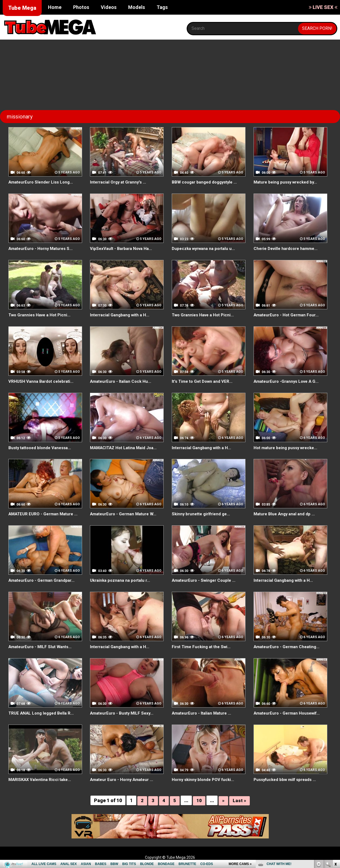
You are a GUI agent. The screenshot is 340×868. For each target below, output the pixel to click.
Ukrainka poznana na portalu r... (122, 580)
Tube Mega (22, 8)
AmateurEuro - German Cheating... (289, 647)
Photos (81, 7)
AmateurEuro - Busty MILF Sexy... (124, 713)
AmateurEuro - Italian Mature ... (204, 713)
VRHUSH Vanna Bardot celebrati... (43, 381)
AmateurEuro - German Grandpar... (44, 580)
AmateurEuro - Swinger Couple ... (206, 580)
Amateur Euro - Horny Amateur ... (124, 779)
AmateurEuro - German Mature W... (126, 514)
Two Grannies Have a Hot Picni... (42, 315)
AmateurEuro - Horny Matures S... (43, 248)
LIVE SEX (323, 7)
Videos (109, 7)
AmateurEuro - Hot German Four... (288, 315)
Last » (239, 800)
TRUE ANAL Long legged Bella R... (43, 713)
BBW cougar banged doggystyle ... (206, 182)
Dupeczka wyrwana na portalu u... (206, 248)
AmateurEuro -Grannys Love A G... (288, 381)
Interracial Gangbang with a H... (122, 315)
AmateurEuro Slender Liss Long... (43, 182)
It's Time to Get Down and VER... (204, 381)
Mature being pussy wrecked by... (288, 182)
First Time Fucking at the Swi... (203, 647)
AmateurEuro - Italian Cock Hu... (122, 381)
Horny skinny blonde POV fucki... (205, 779)
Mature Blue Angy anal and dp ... (286, 514)
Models (137, 7)
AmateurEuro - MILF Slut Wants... (42, 647)
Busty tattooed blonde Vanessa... (42, 448)
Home (55, 7)
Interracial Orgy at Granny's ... (120, 182)
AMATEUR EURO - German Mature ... (45, 514)
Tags (162, 7)
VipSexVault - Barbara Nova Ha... (123, 248)
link (335, 783)
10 (199, 800)
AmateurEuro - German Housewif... (289, 713)
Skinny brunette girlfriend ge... (203, 514)
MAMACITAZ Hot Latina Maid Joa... (125, 448)
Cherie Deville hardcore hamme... (288, 248)
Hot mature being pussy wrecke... (288, 448)
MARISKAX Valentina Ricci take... (41, 779)
